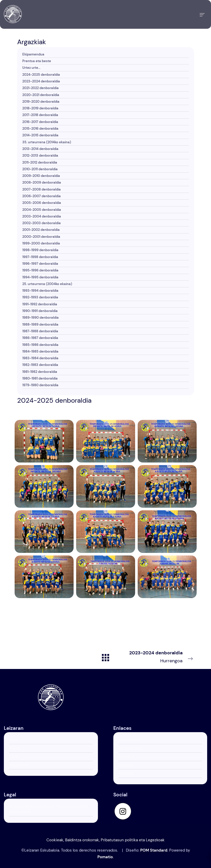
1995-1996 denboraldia (40, 270)
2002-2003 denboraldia (42, 223)
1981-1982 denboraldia (40, 372)
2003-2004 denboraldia (42, 216)
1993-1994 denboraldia (40, 291)
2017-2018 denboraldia (40, 115)
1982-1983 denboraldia (40, 365)
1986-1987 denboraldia (40, 338)
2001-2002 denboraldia (41, 230)
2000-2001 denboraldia (41, 237)
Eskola (14, 757)
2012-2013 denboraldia (40, 155)
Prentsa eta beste (37, 61)
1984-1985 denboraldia (40, 351)
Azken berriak (129, 740)
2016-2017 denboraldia (40, 122)
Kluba (13, 740)
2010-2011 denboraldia (40, 169)
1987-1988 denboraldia (40, 331)
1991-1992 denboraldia (40, 304)
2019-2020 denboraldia (41, 102)
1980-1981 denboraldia (40, 378)
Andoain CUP (19, 765)
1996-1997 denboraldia (40, 264)
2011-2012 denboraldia (40, 162)
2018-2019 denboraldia (40, 108)
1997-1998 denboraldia (40, 257)
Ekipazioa (126, 765)
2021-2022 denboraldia (41, 88)
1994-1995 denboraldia (40, 277)
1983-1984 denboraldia (40, 358)
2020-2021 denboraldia (41, 95)
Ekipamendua (33, 54)
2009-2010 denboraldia (41, 176)
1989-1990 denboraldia (41, 318)
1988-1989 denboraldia (40, 324)
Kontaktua (126, 773)
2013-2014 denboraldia (40, 149)
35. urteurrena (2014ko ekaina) (47, 142)
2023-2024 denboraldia (41, 81)
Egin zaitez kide (130, 748)
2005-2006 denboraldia (42, 203)
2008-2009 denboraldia (42, 182)
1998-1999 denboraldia (40, 250)
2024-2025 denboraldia (41, 75)
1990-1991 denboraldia (40, 311)
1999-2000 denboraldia (41, 243)
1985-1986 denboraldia (40, 345)
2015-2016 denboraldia (40, 129)
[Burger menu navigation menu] (202, 14)
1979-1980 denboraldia (40, 385)
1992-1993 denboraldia (40, 297)
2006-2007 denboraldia (42, 196)
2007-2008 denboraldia (42, 189)
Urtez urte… (31, 68)
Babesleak (126, 757)
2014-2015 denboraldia (40, 135)
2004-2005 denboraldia (42, 210)
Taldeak (15, 748)
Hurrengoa (161, 656)
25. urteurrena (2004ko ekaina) (47, 284)
